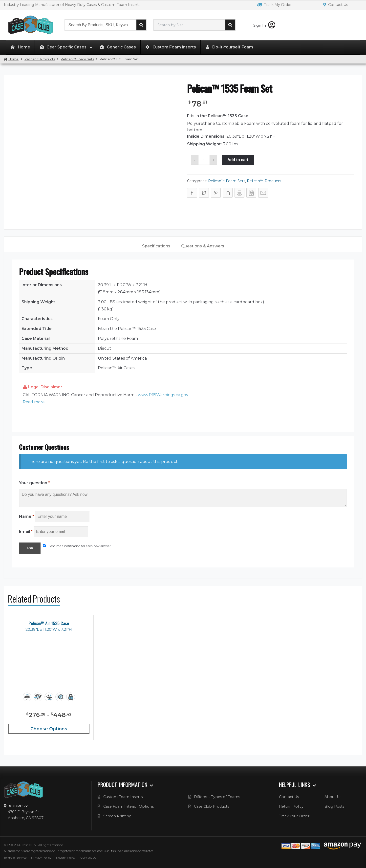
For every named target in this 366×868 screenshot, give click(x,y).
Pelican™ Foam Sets (77, 59)
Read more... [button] (35, 402)
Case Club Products (212, 806)
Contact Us (336, 5)
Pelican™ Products (40, 59)
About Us (333, 797)
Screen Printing (117, 816)
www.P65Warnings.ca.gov (163, 395)
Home (13, 59)
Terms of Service (15, 857)
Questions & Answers (203, 246)
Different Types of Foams (217, 797)
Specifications (156, 246)
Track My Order (274, 5)
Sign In (264, 25)
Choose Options (49, 729)
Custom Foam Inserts (123, 797)
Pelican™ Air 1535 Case (49, 623)
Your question (34, 483)
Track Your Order (294, 816)
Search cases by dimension (230, 25)
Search (141, 25)
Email (26, 532)
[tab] (156, 246)
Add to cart (238, 160)
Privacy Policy (41, 857)
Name (27, 516)
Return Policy (291, 806)
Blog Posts (334, 806)
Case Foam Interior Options (129, 806)
